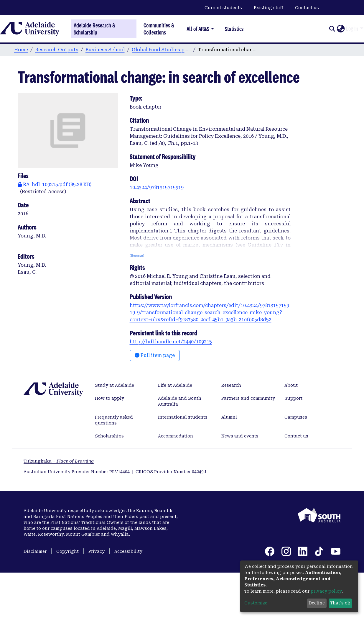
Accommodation (176, 436)
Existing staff (269, 8)
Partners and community (248, 398)
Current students (223, 8)
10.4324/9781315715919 (157, 187)
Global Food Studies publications (161, 50)
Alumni (229, 417)
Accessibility (128, 551)
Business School (105, 50)
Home (21, 50)
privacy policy (326, 591)
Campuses (296, 417)
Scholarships (109, 436)
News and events (240, 436)
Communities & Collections (159, 29)
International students (183, 417)
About (291, 385)
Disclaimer (35, 551)
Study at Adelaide (115, 385)
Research (231, 385)
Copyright (67, 551)
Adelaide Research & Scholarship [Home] (94, 29)
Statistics (234, 29)
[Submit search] (332, 29)
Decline (317, 603)
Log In (352, 29)
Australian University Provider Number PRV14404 (77, 472)
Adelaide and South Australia (180, 401)
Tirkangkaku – (59, 461)
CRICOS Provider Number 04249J (171, 472)
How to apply (109, 398)
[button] (341, 29)
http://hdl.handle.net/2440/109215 (171, 342)
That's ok (340, 603)
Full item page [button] (155, 355)
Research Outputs (57, 50)
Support (293, 398)
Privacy (97, 551)
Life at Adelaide (175, 385)
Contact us (307, 8)
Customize (256, 603)
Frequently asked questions (114, 420)
